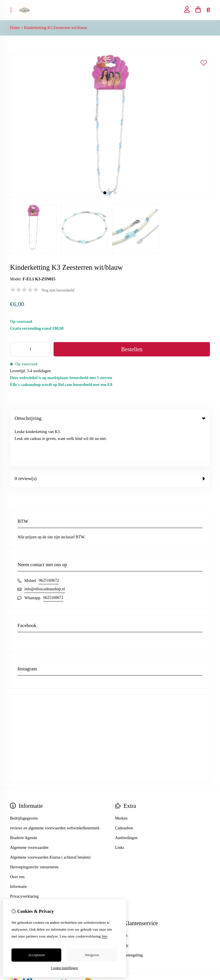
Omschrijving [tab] (110, 418)
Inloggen (17, 896)
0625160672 (49, 541)
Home (15, 28)
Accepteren (36, 955)
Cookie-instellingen (65, 968)
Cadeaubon (124, 788)
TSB (207, 944)
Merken (121, 779)
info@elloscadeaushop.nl (45, 549)
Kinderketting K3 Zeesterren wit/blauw (56, 28)
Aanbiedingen (126, 798)
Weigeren (92, 955)
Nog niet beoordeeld (58, 290)
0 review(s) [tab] (110, 439)
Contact (121, 896)
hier (105, 936)
